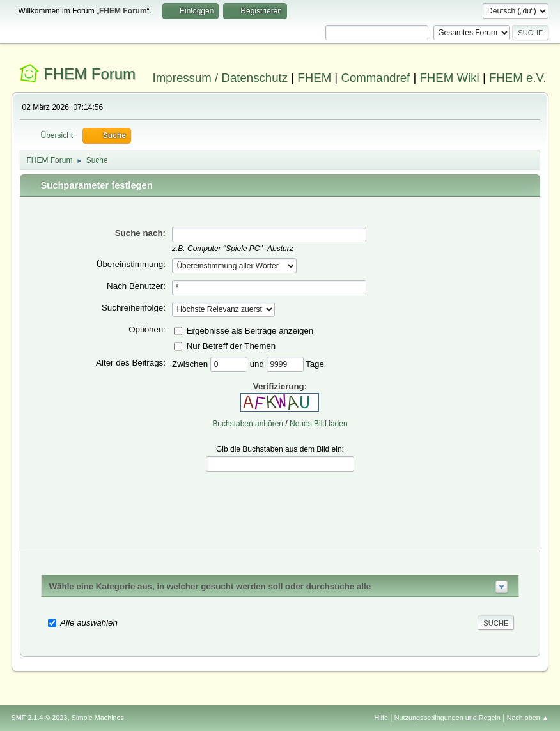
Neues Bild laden (319, 424)
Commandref (375, 78)
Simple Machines (98, 718)
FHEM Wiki (449, 78)
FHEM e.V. (518, 78)
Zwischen (191, 363)
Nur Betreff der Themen (231, 345)
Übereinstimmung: (131, 264)
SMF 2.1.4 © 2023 (40, 718)
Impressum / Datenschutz (221, 78)
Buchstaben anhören (248, 424)
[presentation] (280, 502)
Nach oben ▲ (528, 718)
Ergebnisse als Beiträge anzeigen (250, 330)
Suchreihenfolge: (134, 308)
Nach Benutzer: (136, 286)
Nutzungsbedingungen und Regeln (447, 718)
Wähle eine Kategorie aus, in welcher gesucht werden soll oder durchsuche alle (210, 586)
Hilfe (381, 718)
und (258, 363)
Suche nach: (140, 233)
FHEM (314, 78)
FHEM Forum (89, 74)
